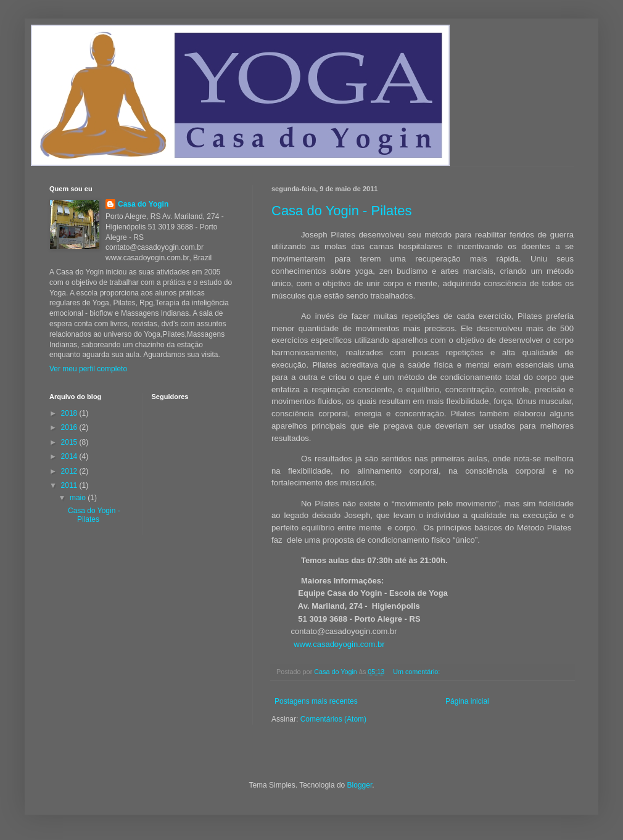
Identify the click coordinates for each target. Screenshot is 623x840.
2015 (70, 442)
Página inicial (467, 701)
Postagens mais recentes (316, 701)
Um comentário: (417, 672)
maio (79, 498)
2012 (70, 471)
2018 (70, 413)
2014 (70, 456)
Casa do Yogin (143, 204)
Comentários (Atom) (333, 719)
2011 (70, 485)
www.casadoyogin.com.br (339, 644)
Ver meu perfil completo (88, 369)
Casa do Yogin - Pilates (342, 211)
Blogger (360, 785)
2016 (70, 427)
